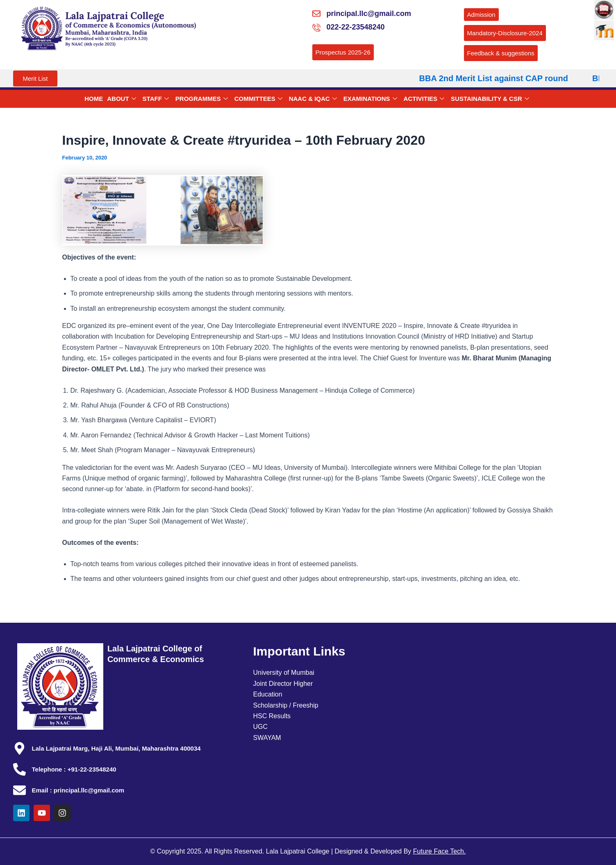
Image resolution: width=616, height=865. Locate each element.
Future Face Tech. (440, 851)
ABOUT (121, 99)
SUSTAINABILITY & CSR (490, 99)
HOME (94, 99)
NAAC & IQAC (313, 99)
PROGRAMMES (202, 99)
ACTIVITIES (424, 99)
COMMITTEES (258, 99)
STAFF (156, 99)
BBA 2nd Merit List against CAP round (500, 78)
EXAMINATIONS (370, 99)
